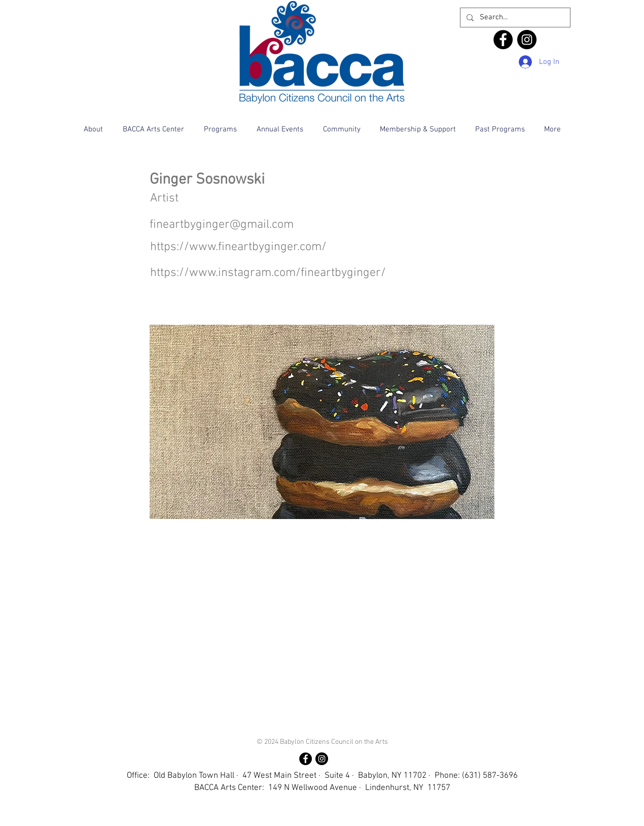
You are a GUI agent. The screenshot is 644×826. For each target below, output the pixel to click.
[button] (93, 130)
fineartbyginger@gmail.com (222, 225)
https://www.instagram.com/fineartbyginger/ (268, 273)
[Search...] (514, 18)
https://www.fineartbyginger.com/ (238, 247)
